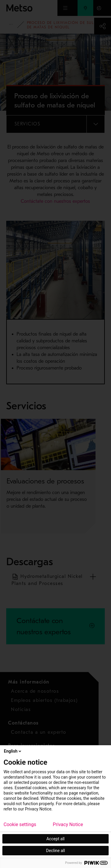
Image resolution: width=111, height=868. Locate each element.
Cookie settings (20, 825)
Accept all (56, 839)
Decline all (56, 851)
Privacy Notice (68, 825)
